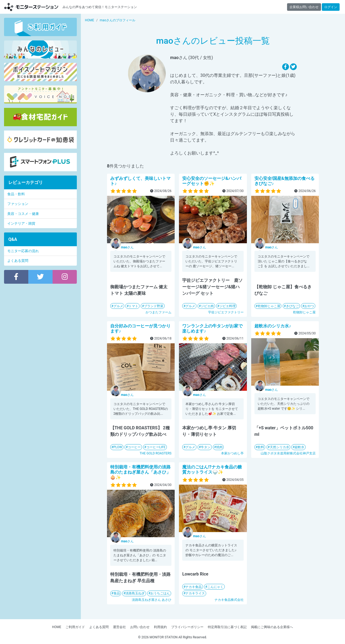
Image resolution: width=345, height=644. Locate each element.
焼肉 (219, 447)
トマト (133, 306)
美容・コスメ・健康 (23, 214)
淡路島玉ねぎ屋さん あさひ (152, 600)
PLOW (118, 447)
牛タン (206, 447)
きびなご (292, 306)
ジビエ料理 (227, 306)
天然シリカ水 (280, 447)
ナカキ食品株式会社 (229, 600)
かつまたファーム (158, 312)
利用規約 (160, 627)
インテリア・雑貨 (21, 223)
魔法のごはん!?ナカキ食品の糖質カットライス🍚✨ (212, 470)
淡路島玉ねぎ (135, 593)
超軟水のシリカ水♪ (273, 326)
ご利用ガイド (75, 627)
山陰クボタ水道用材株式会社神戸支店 (288, 453)
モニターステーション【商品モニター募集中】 (31, 7)
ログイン (331, 7)
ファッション (18, 204)
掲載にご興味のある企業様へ (272, 627)
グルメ (118, 306)
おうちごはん (160, 593)
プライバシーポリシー (187, 627)
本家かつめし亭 (232, 453)
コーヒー (134, 447)
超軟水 (299, 447)
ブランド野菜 (154, 306)
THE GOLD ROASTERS (156, 453)
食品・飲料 (16, 194)
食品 (117, 593)
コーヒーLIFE (156, 447)
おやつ (309, 306)
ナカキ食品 (194, 587)
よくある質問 (18, 261)
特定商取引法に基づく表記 (227, 627)
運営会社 (119, 627)
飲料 (261, 447)
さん (127, 247)
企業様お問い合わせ (304, 7)
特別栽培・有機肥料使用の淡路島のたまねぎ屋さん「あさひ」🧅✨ (140, 472)
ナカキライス (195, 593)
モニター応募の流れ (23, 251)
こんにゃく (215, 587)
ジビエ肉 (207, 306)
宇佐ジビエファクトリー (226, 312)
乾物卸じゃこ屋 (269, 306)
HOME (57, 627)
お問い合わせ (140, 627)
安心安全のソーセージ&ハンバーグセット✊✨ (212, 181)
